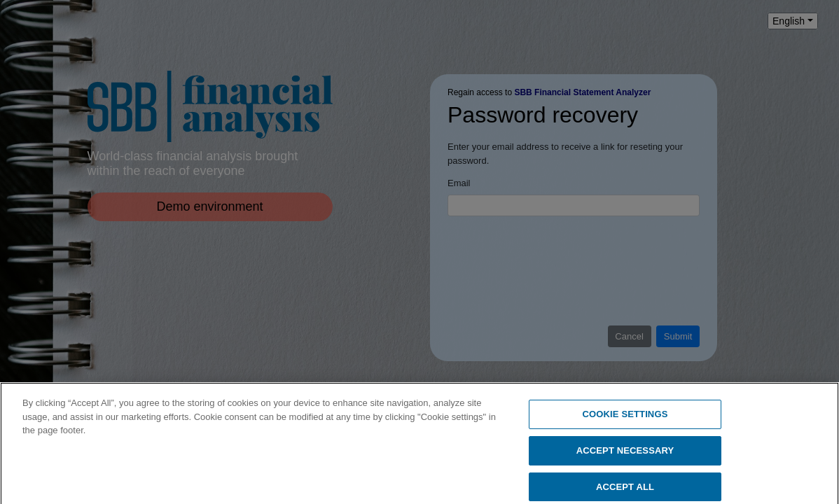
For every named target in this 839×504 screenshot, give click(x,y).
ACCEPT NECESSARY (625, 454)
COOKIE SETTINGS (625, 418)
